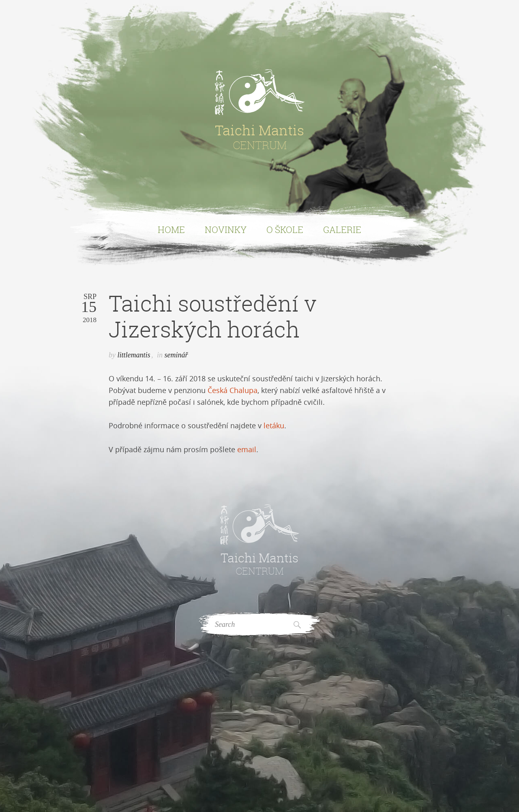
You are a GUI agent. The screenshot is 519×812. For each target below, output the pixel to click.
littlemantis (134, 355)
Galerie (342, 230)
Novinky (226, 230)
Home (171, 230)
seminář (176, 355)
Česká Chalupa (233, 390)
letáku (274, 425)
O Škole (285, 230)
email (247, 449)
